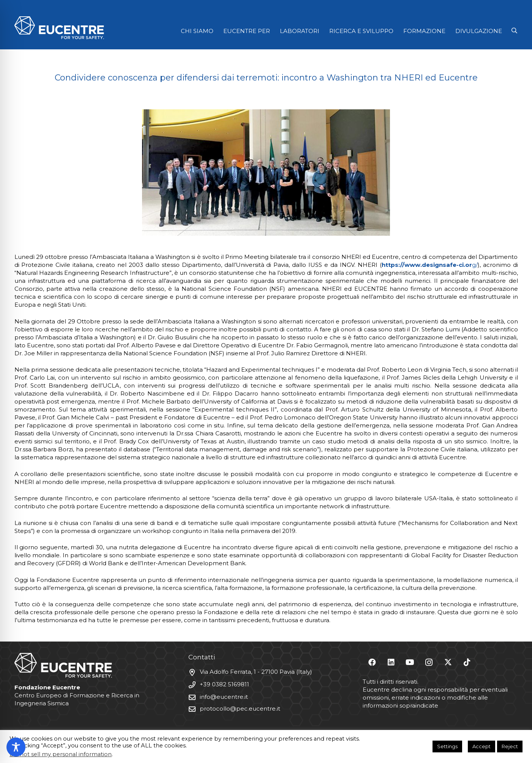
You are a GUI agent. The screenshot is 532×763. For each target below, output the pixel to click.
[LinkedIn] (391, 662)
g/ (430, 265)
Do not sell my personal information (61, 754)
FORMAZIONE (424, 31)
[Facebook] (372, 662)
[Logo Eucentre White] (59, 28)
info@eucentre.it (224, 697)
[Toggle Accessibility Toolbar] (16, 747)
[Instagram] (429, 662)
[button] (514, 31)
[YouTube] (410, 662)
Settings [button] (447, 746)
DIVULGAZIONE (479, 31)
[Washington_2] (266, 173)
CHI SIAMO (197, 31)
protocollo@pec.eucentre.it (240, 709)
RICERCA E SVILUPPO (361, 31)
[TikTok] (467, 662)
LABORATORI (300, 31)
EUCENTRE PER (247, 31)
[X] (448, 662)
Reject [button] (510, 746)
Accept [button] (481, 746)
